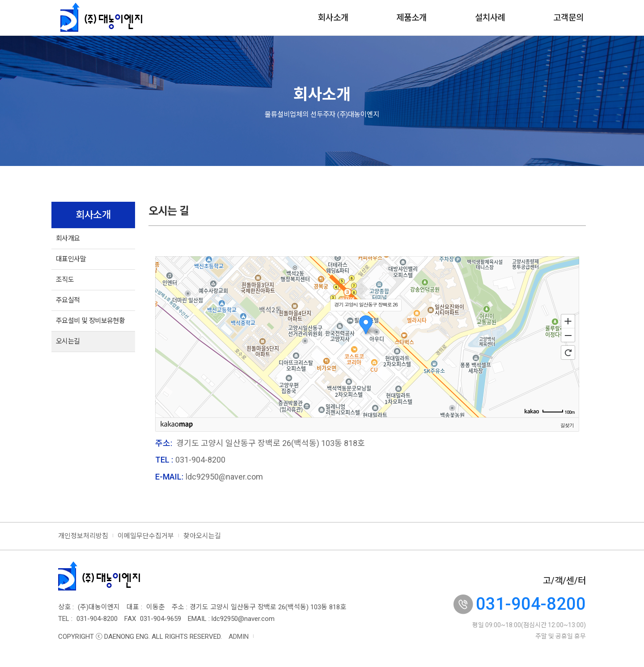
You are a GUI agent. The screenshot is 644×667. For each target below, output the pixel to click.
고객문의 (568, 18)
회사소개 (333, 18)
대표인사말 (71, 259)
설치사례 (490, 18)
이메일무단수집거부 (146, 536)
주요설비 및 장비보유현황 (90, 321)
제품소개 (411, 18)
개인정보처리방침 (83, 536)
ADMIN (239, 637)
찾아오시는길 (202, 536)
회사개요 (68, 238)
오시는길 (68, 341)
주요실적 (68, 300)
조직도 (65, 280)
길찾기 (567, 425)
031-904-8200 (531, 604)
